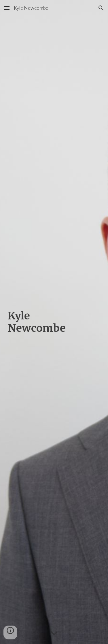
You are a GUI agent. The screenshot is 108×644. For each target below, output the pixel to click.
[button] (7, 8)
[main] (54, 322)
